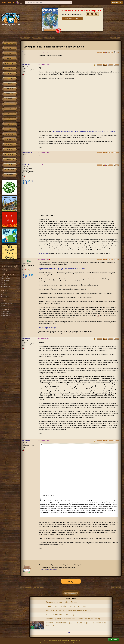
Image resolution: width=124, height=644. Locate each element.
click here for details (72, 19)
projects (10, 149)
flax (98, 316)
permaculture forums (10, 43)
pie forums (10, 165)
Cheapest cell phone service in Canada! (62, 602)
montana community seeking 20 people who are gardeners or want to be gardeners (76, 624)
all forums (10, 175)
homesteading (10, 63)
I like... (24, 179)
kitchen (10, 79)
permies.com (10, 160)
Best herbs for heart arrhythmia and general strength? (68, 610)
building (10, 58)
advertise (37, 642)
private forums (10, 170)
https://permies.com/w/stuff (49, 569)
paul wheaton (85, 642)
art (10, 109)
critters (10, 53)
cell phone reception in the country (60, 614)
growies (10, 48)
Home (4, 2)
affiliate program (46, 642)
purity (10, 84)
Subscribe (11, 2)
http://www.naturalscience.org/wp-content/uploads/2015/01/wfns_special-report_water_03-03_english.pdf (85, 131)
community (10, 94)
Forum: (26, 43)
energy (10, 68)
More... (71, 633)
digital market (10, 154)
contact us (31, 642)
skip (10, 129)
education (10, 124)
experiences (10, 134)
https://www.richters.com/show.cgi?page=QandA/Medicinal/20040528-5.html (62, 269)
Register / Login (117, 2)
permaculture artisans (10, 114)
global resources (10, 139)
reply (71, 581)
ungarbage (10, 89)
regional (10, 119)
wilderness (10, 99)
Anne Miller (26, 259)
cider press (10, 144)
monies (10, 73)
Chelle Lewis (26, 64)
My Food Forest (43, 253)
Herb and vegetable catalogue (48, 328)
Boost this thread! (71, 593)
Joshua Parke (26, 165)
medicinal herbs (34, 43)
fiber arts (10, 104)
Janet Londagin (27, 52)
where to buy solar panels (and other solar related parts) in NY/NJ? (73, 619)
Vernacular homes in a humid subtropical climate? (66, 606)
